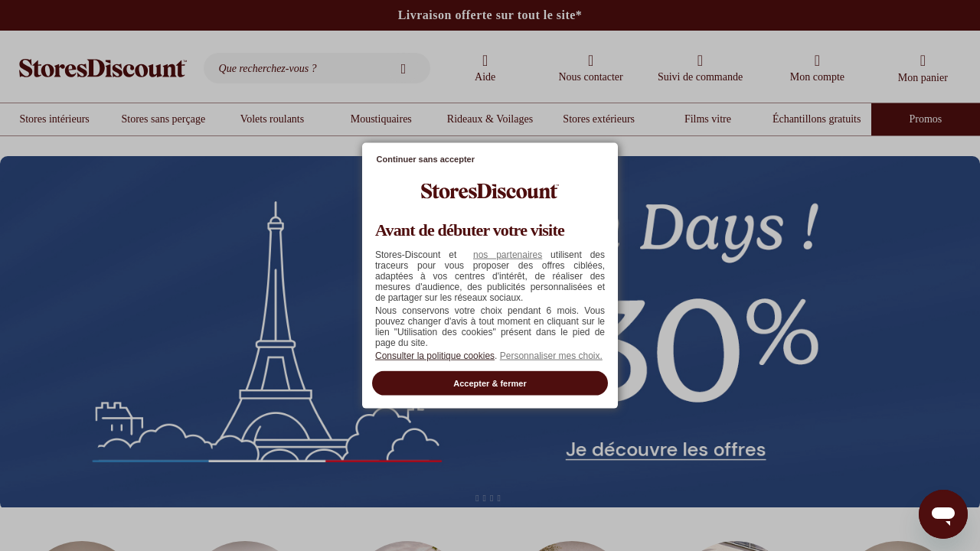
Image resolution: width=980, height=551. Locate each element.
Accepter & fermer (490, 383)
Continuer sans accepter (426, 159)
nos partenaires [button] (508, 254)
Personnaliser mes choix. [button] (551, 355)
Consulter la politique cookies (435, 355)
